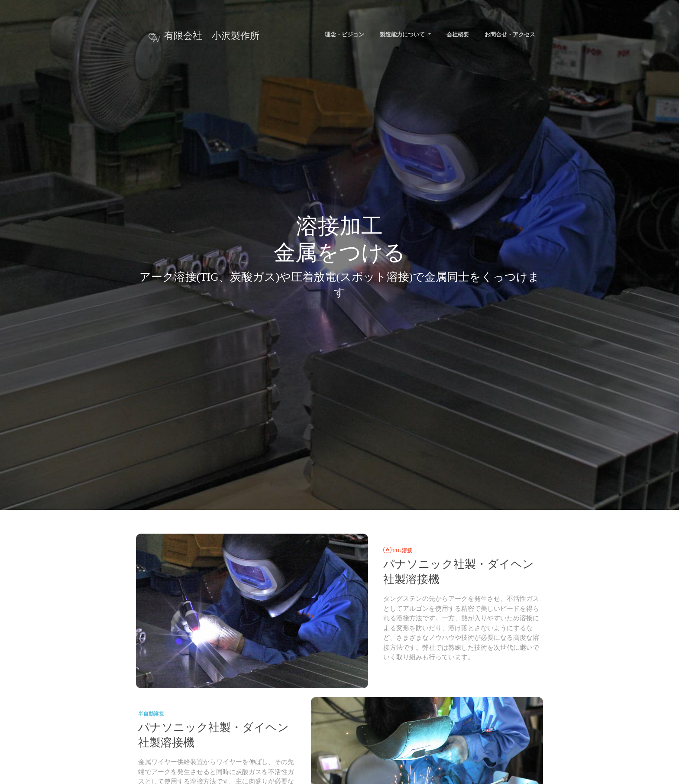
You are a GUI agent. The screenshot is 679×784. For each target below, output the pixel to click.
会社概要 (458, 34)
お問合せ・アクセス (510, 34)
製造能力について (403, 34)
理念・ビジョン (344, 34)
